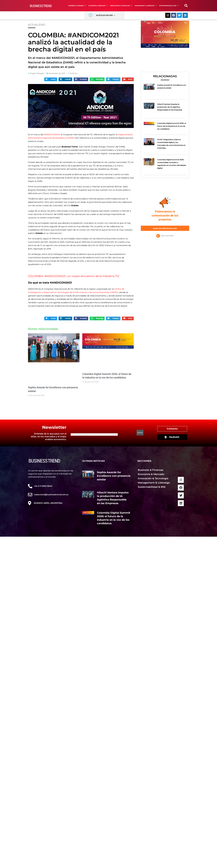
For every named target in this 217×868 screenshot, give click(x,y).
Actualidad (37, 25)
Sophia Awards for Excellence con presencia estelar (114, 476)
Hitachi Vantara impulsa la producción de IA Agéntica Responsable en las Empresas (170, 107)
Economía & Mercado (98, 6)
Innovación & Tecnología (121, 6)
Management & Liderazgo (146, 6)
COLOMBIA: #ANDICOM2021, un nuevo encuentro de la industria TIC (74, 276)
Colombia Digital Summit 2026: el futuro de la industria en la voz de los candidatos (172, 126)
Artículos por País (106, 16)
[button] (186, 6)
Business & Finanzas (77, 6)
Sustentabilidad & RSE (169, 6)
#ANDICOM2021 (52, 134)
